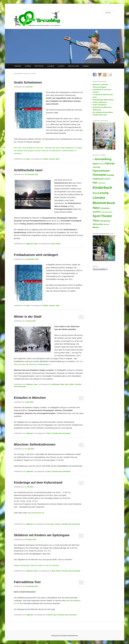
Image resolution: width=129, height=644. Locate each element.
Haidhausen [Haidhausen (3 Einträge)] (98, 179)
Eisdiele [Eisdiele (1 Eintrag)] (102, 164)
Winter (58, 244)
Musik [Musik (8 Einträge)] (111, 203)
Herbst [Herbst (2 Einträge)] (107, 179)
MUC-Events (39, 66)
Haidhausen (56, 384)
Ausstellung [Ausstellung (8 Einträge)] (103, 159)
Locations (61, 66)
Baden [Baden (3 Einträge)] (96, 164)
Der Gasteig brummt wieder (103, 112)
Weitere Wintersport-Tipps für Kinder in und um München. (37, 565)
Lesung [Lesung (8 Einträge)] (103, 193)
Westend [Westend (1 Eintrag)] (106, 224)
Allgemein (30, 244)
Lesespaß (51, 66)
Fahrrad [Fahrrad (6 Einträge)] (110, 163)
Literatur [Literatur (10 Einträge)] (99, 198)
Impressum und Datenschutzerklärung (64, 636)
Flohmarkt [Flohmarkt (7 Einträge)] (99, 175)
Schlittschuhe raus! (28, 170)
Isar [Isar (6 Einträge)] (95, 183)
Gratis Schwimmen (28, 82)
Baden (46, 159)
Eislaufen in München (30, 398)
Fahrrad (50, 615)
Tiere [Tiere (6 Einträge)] (96, 221)
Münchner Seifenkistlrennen (35, 444)
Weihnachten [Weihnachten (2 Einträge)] (98, 224)
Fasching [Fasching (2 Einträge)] (96, 167)
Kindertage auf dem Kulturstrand (38, 482)
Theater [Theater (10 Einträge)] (107, 216)
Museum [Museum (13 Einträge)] (100, 203)
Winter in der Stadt (28, 317)
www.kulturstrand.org (36, 513)
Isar (48, 524)
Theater (58, 524)
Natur (62, 384)
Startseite (18, 66)
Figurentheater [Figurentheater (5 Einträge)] (101, 171)
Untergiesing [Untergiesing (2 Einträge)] (105, 221)
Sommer (52, 159)
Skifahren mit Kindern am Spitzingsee (42, 535)
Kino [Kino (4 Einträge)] (95, 193)
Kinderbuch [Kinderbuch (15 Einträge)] (102, 188)
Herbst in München (100, 102)
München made (74, 66)
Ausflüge (28, 66)
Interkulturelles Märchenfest (103, 100)
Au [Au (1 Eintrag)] (94, 160)
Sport (28, 159)
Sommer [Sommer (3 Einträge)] (97, 212)
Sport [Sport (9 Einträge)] (97, 216)
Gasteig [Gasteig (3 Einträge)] (110, 175)
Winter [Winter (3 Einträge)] (96, 227)
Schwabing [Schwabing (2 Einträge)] (105, 208)
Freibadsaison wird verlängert (36, 255)
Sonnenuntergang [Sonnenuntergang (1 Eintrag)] (107, 212)
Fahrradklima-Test (27, 582)
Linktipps (86, 66)
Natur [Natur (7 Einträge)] (96, 208)
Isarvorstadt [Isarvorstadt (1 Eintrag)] (101, 183)
